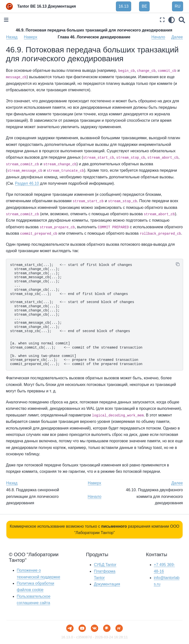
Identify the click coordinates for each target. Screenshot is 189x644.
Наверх (31, 37)
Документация (107, 584)
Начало (158, 37)
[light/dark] (172, 20)
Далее (177, 37)
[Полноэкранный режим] (162, 20)
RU (178, 6)
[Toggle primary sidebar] (6, 20)
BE (144, 6)
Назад (12, 37)
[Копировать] (178, 264)
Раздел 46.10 (27, 183)
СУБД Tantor (105, 565)
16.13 (124, 6)
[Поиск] (182, 20)
